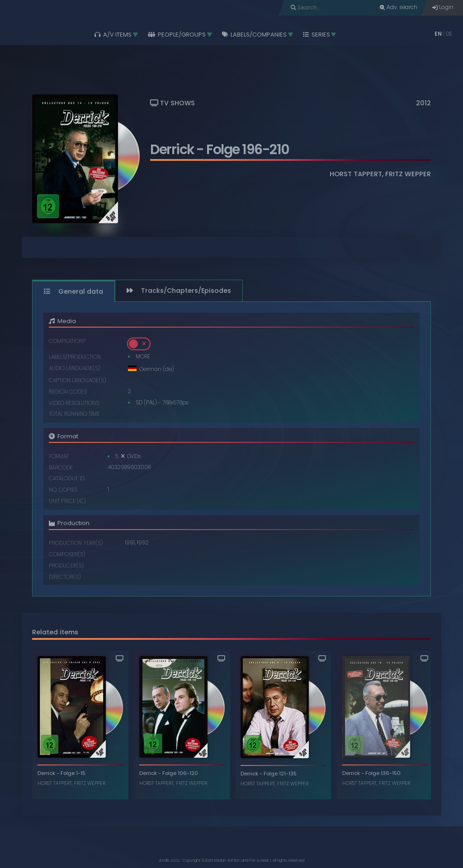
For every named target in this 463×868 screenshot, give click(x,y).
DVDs (134, 456)
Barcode (61, 468)
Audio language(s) (75, 368)
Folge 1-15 (73, 773)
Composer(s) (67, 555)
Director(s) (65, 577)
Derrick (172, 149)
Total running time (74, 414)
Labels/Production (75, 357)
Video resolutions (74, 403)
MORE (143, 357)
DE (449, 34)
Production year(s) (76, 543)
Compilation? (67, 341)
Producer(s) (66, 566)
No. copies (63, 490)
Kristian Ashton (227, 860)
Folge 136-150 (383, 773)
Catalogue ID (67, 479)
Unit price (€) (67, 501)
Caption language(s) (78, 381)
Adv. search (399, 7)
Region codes (68, 392)
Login (443, 7)
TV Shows (172, 103)
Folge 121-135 (280, 774)
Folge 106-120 (180, 773)
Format (59, 457)
